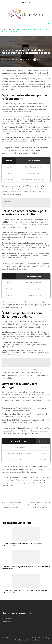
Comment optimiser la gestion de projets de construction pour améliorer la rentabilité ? (38, 505)
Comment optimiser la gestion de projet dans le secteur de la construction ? (26, 568)
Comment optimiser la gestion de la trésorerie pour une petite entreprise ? (24, 544)
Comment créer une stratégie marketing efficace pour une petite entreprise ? (25, 591)
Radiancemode (12, 638)
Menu (26, 3)
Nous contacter (8, 619)
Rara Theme (19, 640)
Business (15, 59)
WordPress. (36, 640)
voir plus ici (29, 480)
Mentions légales (8, 622)
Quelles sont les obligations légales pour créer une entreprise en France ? (12, 505)
